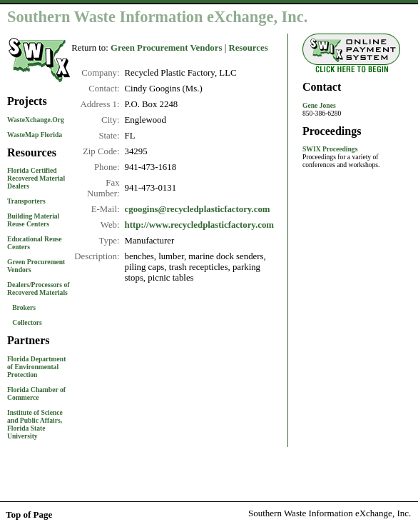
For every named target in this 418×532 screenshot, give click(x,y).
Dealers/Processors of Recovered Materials (38, 288)
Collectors (27, 322)
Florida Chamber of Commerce (36, 393)
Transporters (26, 201)
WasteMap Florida (35, 135)
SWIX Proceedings (330, 149)
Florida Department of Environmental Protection (36, 367)
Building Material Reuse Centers (33, 220)
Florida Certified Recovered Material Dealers (36, 178)
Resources (248, 48)
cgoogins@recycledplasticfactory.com (198, 209)
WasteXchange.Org (36, 120)
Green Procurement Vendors (166, 48)
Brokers (24, 307)
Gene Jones (319, 105)
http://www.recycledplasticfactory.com (199, 225)
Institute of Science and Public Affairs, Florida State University (35, 424)
